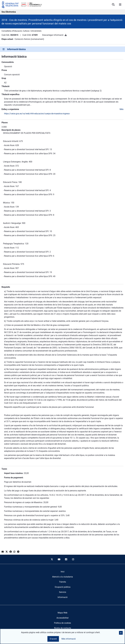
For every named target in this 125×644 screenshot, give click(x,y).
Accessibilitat (62, 618)
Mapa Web (62, 613)
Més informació (69, 639)
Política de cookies (62, 623)
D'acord (53, 639)
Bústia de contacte (63, 628)
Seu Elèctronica (9, 12)
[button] (121, 633)
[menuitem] (63, 572)
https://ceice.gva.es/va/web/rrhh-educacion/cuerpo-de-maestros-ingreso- (37, 114)
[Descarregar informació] (66, 35)
